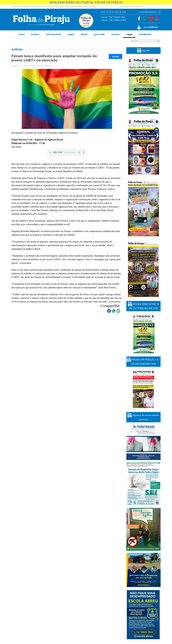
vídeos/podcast (53, 34)
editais (84, 34)
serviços (115, 34)
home (22, 34)
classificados (145, 34)
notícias (35, 34)
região (71, 34)
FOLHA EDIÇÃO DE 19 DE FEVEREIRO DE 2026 (143, 306)
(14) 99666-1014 (113, 17)
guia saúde (99, 34)
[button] (149, 27)
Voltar (115, 56)
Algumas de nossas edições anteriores (143, 417)
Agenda (144, 50)
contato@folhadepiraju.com (149, 12)
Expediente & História (132, 7)
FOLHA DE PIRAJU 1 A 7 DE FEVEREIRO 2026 (143, 361)
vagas (129, 34)
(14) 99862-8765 (113, 20)
